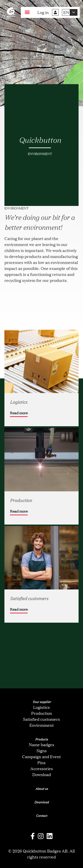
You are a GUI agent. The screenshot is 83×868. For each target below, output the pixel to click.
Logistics (41, 707)
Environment (42, 725)
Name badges (41, 744)
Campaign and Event (41, 756)
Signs (42, 750)
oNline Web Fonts (42, 864)
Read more (19, 413)
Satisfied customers (41, 719)
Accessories (42, 768)
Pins (41, 762)
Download (42, 774)
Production (42, 713)
